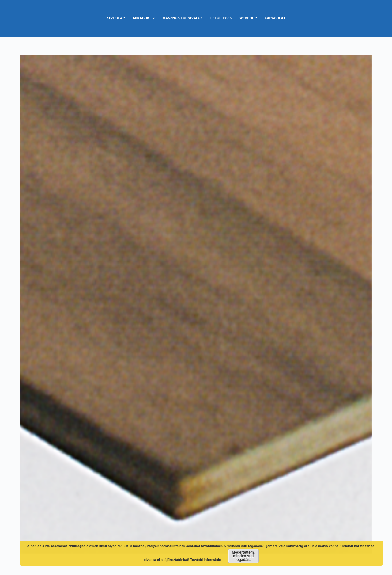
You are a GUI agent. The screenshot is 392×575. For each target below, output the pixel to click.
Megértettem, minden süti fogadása (243, 556)
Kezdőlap (116, 18)
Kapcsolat (275, 18)
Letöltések (221, 18)
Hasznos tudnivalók (183, 18)
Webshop (248, 18)
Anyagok (145, 18)
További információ (206, 560)
